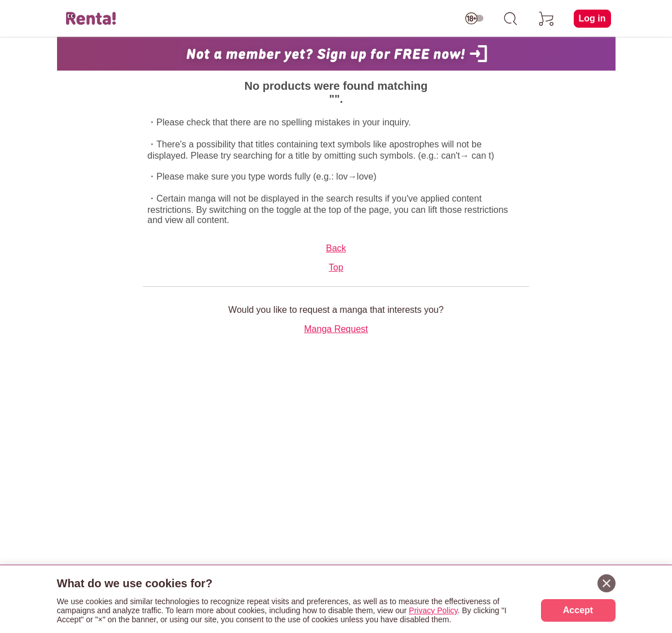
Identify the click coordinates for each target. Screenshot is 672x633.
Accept (578, 610)
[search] (510, 19)
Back (336, 248)
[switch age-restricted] (474, 19)
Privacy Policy (433, 610)
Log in (592, 18)
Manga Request (336, 329)
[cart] (547, 19)
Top (336, 267)
